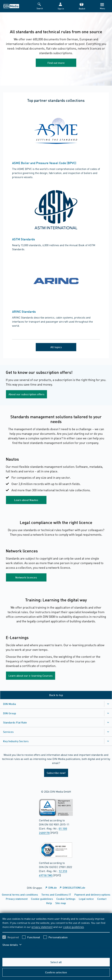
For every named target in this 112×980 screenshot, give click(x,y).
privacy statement (42, 927)
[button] (60, 6)
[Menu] (102, 6)
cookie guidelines (74, 927)
